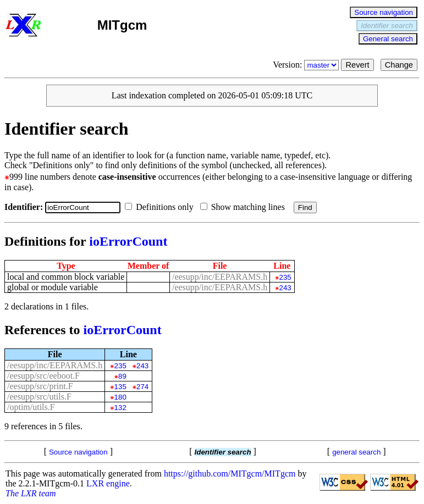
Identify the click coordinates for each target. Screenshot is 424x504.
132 (120, 408)
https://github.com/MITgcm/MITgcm (230, 473)
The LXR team (31, 493)
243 (285, 288)
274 (142, 387)
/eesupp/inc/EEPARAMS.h (220, 277)
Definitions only (161, 207)
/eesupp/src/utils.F (39, 397)
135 (120, 387)
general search (356, 452)
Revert (357, 65)
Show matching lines (245, 207)
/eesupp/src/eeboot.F (43, 376)
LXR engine (108, 483)
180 (120, 397)
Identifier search (387, 26)
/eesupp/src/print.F (40, 386)
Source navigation (384, 12)
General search (388, 39)
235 (285, 277)
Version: (307, 65)
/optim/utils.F (31, 407)
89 (122, 376)
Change (399, 65)
